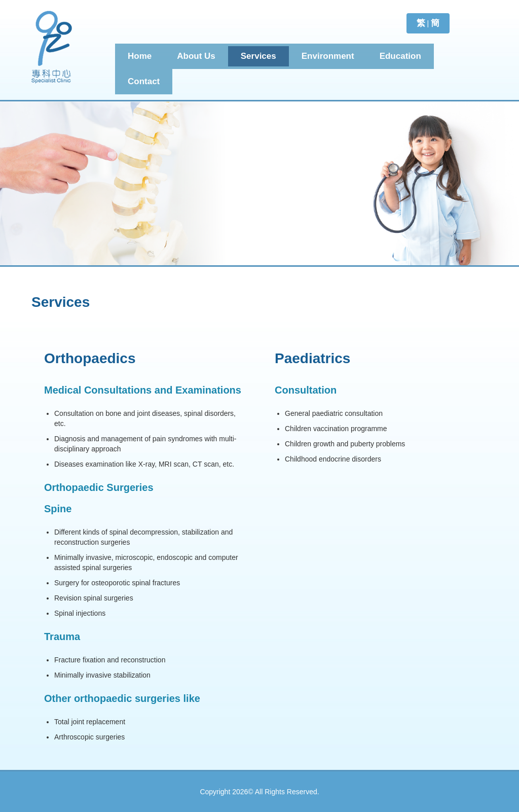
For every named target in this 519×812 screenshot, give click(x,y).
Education (400, 56)
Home (140, 56)
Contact (144, 81)
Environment (328, 56)
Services (258, 56)
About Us (196, 56)
